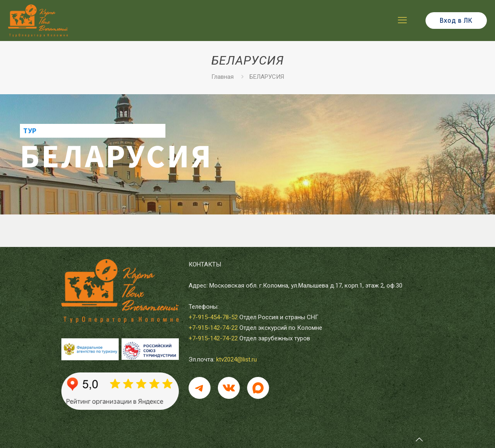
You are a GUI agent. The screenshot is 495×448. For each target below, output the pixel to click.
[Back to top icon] (419, 439)
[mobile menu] (402, 20)
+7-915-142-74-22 (213, 328)
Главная (223, 77)
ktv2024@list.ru (237, 359)
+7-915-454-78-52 (213, 317)
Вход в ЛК (456, 21)
